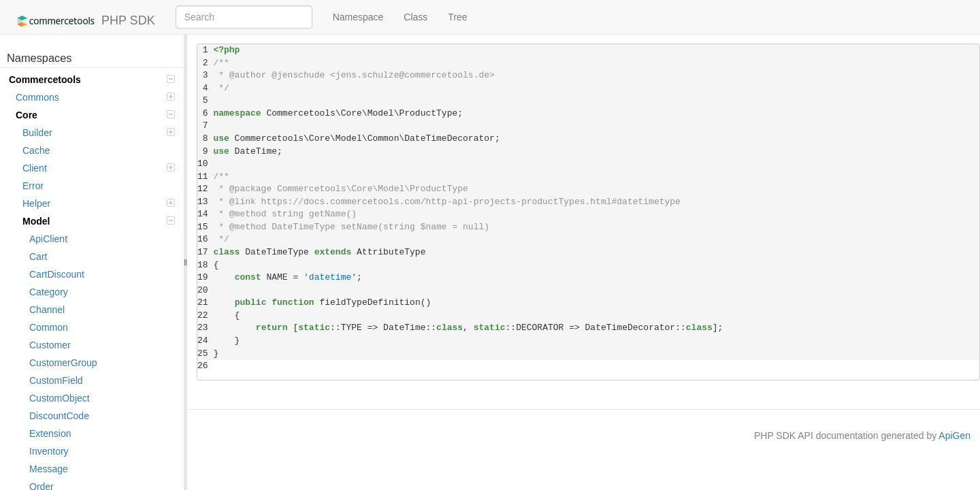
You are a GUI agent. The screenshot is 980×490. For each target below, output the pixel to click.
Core (95, 115)
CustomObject (60, 398)
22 (205, 315)
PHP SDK (83, 21)
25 (205, 354)
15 (205, 227)
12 (205, 189)
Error (33, 186)
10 (205, 164)
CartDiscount (57, 274)
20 (205, 290)
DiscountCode (59, 416)
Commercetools (92, 80)
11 (205, 177)
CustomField (56, 380)
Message (49, 469)
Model (99, 221)
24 (205, 341)
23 (205, 328)
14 (205, 214)
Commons (95, 97)
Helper (99, 203)
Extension (50, 434)
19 (205, 277)
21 (205, 303)
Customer (50, 345)
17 (205, 252)
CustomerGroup (63, 363)
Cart (38, 257)
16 (205, 239)
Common (49, 327)
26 (205, 366)
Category (49, 292)
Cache (36, 150)
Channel (47, 310)
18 (205, 265)
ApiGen (954, 436)
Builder (99, 133)
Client (99, 168)
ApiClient (48, 239)
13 (205, 202)
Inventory (49, 451)
